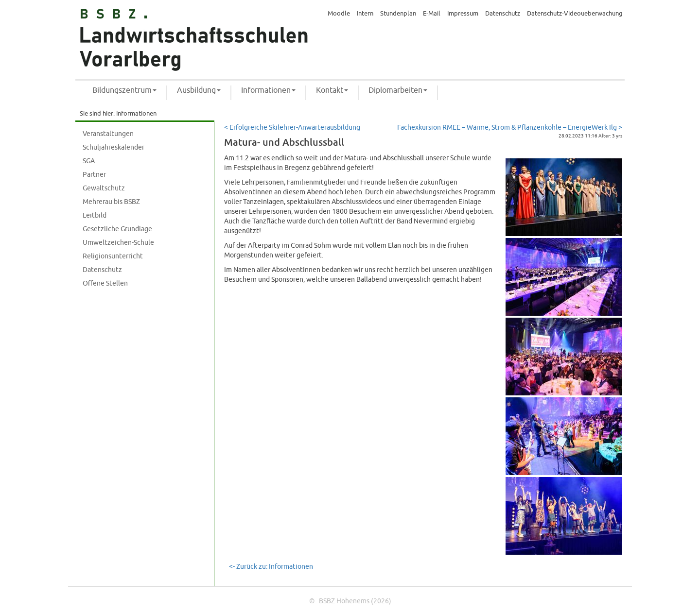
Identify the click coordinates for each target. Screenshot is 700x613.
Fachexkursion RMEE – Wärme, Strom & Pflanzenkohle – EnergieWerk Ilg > (510, 128)
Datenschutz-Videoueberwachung (575, 14)
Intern (365, 14)
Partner (94, 175)
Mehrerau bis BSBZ (111, 202)
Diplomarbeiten (398, 90)
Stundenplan (398, 14)
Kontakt (332, 90)
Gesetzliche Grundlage (117, 229)
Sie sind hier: (97, 114)
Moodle (339, 14)
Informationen (268, 90)
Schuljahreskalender (114, 147)
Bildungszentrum (124, 90)
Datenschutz (503, 14)
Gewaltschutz (104, 188)
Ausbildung (199, 90)
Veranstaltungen (108, 134)
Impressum (463, 14)
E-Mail (432, 14)
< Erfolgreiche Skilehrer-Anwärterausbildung (292, 128)
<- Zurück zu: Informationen (271, 567)
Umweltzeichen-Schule (118, 243)
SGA (89, 161)
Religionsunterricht (113, 256)
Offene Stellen (105, 283)
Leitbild (95, 215)
